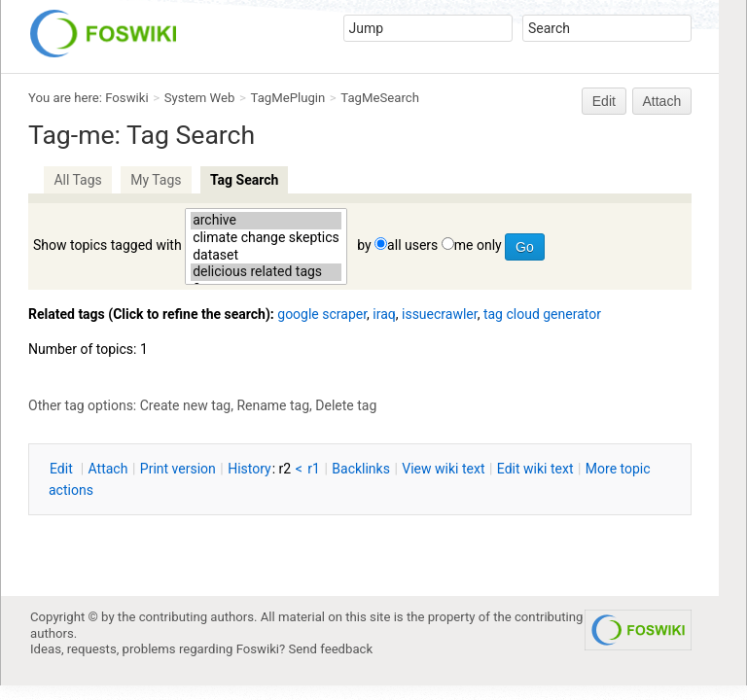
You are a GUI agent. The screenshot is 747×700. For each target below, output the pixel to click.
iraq (384, 314)
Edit (604, 101)
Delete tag (346, 405)
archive (266, 221)
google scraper (322, 314)
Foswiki (126, 98)
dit (63, 469)
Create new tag (185, 405)
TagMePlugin (288, 98)
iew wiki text (443, 469)
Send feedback (331, 649)
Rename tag (273, 405)
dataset (266, 256)
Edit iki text (535, 469)
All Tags (77, 180)
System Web (200, 98)
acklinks (361, 469)
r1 (314, 469)
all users (412, 245)
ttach (108, 469)
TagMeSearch (380, 98)
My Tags (156, 180)
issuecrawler (440, 314)
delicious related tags (266, 272)
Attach (662, 101)
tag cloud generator (542, 314)
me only (478, 245)
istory (249, 469)
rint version (178, 469)
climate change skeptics (266, 238)
